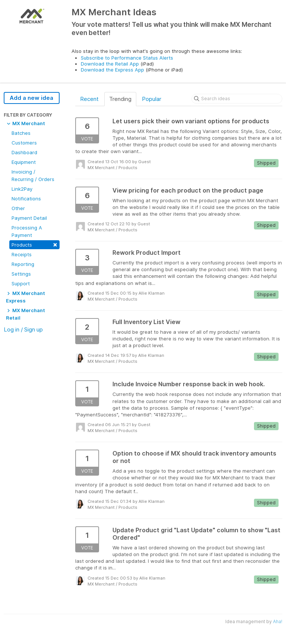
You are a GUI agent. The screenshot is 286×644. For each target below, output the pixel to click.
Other (18, 208)
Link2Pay (22, 189)
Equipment (24, 162)
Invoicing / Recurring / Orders (33, 175)
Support (21, 283)
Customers (24, 143)
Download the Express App (112, 70)
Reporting (23, 264)
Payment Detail (29, 218)
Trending (120, 99)
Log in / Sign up (23, 329)
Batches (21, 133)
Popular (152, 99)
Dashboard (24, 152)
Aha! (278, 621)
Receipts (22, 254)
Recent (89, 99)
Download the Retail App (110, 64)
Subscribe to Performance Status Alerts (127, 58)
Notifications (26, 199)
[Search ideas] (237, 99)
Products (34, 244)
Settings (21, 274)
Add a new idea (31, 98)
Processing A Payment (27, 231)
